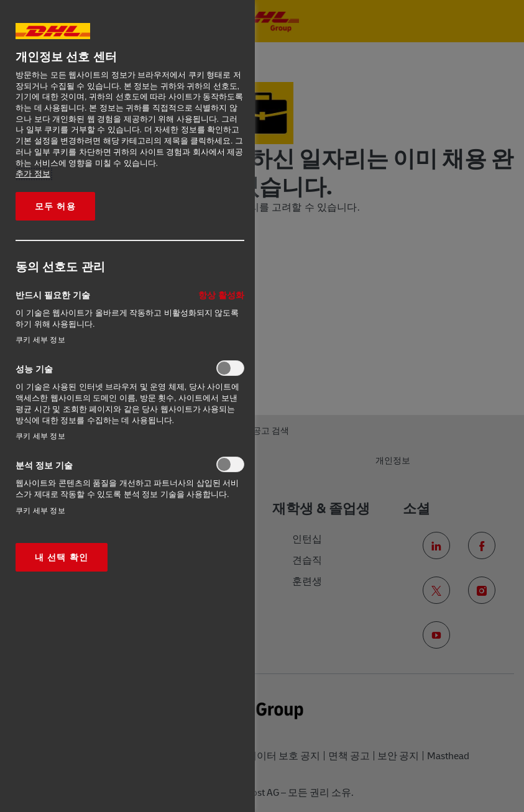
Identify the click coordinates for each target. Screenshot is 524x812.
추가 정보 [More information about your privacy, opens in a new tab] (33, 174)
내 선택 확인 (62, 557)
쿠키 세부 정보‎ (40, 340)
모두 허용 (55, 206)
